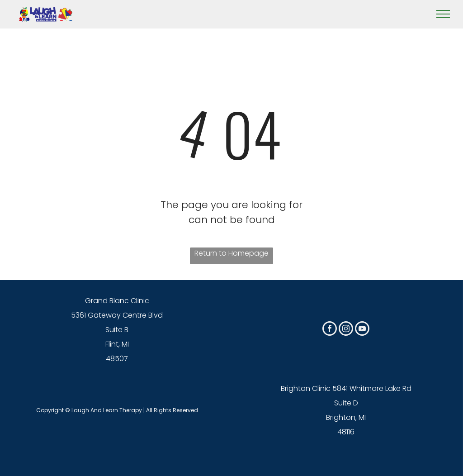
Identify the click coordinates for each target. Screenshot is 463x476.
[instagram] (346, 330)
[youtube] (362, 330)
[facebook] (330, 330)
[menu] (443, 14)
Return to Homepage (231, 253)
